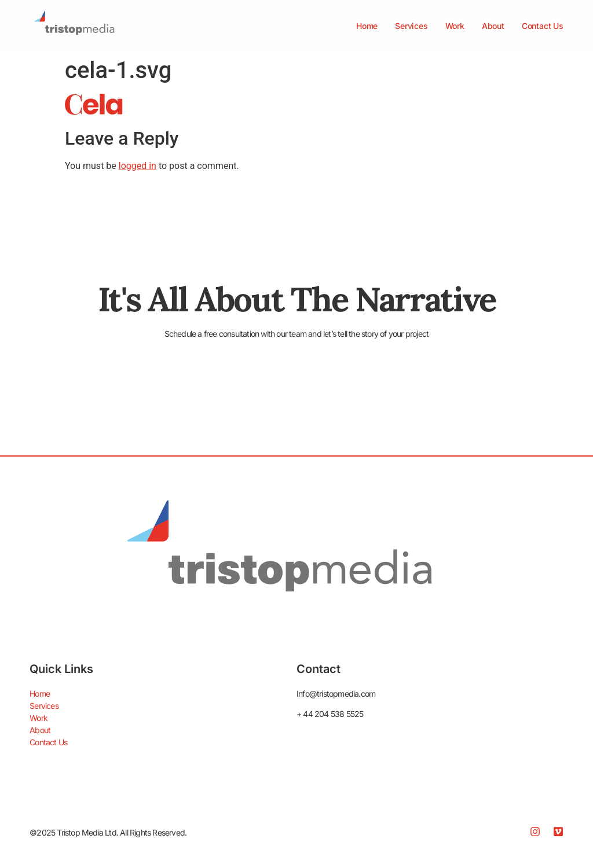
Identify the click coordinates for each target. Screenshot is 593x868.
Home (367, 26)
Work (455, 26)
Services (411, 26)
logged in (138, 166)
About (493, 26)
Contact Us (543, 26)
